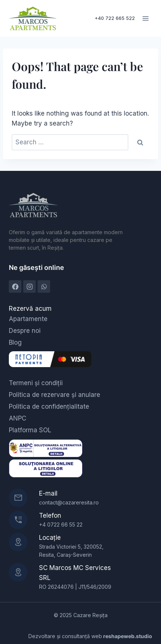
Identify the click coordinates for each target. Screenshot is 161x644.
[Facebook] (15, 286)
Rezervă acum (30, 309)
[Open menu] (145, 18)
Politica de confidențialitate (49, 407)
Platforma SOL (30, 430)
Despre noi (25, 331)
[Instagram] (29, 286)
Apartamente (28, 319)
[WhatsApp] (44, 286)
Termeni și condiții (36, 383)
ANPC (17, 418)
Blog (15, 342)
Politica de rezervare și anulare (55, 395)
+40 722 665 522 (115, 18)
